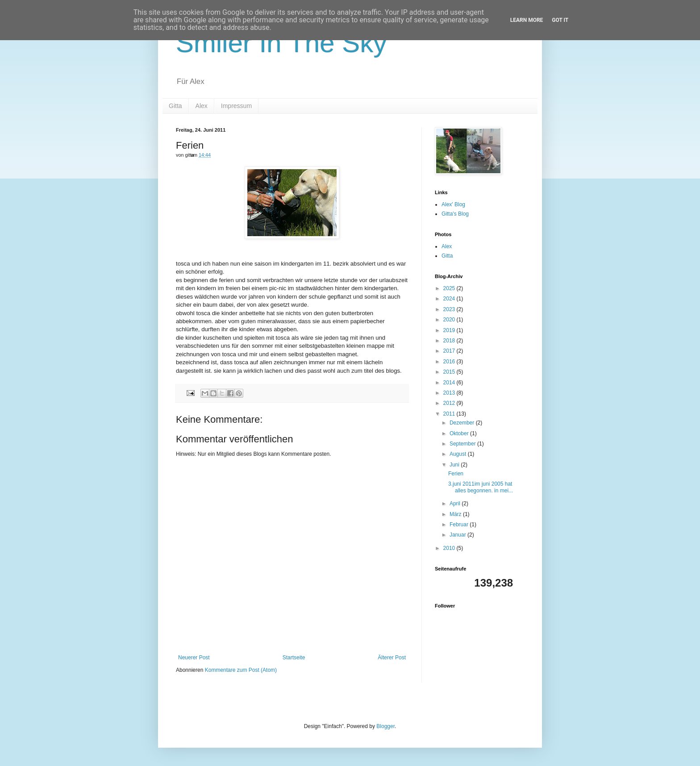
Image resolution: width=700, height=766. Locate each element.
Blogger (385, 726)
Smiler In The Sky (281, 43)
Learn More (527, 20)
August (459, 454)
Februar (460, 525)
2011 (450, 414)
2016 (450, 362)
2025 (450, 288)
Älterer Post (392, 658)
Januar (458, 535)
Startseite (294, 658)
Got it (560, 20)
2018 (450, 341)
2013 (450, 393)
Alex (202, 106)
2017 (450, 351)
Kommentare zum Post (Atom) (241, 670)
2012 (450, 403)
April (456, 504)
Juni (455, 465)
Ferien (456, 474)
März (456, 514)
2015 (450, 372)
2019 (450, 330)
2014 (450, 383)
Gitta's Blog (455, 214)
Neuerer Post (194, 658)
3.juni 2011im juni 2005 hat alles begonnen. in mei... (481, 487)
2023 (450, 309)
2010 (450, 548)
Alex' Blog (453, 204)
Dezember (463, 423)
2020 (450, 320)
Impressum (236, 106)
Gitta (175, 106)
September (463, 444)
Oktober (460, 433)
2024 (450, 299)
